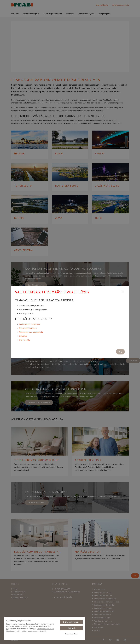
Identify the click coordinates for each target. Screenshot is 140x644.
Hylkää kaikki (71, 628)
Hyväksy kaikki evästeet (71, 622)
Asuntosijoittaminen (28, 328)
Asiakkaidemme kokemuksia (31, 332)
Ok (120, 352)
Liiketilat (23, 336)
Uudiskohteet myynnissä (29, 324)
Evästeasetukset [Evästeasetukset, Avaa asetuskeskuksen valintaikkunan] (71, 634)
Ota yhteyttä (25, 340)
